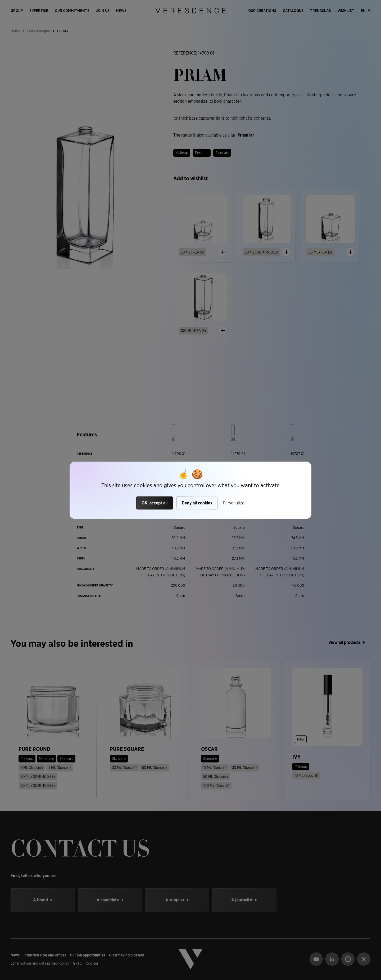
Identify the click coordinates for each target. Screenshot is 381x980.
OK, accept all (155, 503)
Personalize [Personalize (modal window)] (234, 503)
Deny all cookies (197, 503)
